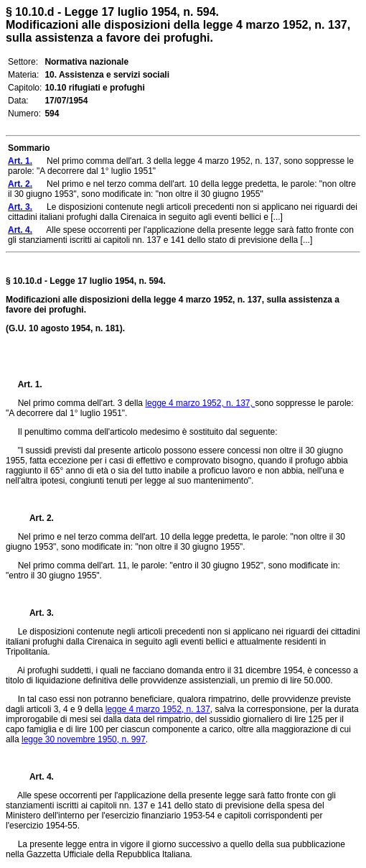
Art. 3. (36, 613)
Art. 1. (30, 384)
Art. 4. (36, 777)
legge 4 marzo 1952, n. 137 (158, 709)
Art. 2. (36, 518)
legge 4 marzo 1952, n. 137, (200, 403)
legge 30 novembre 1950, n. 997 (84, 739)
